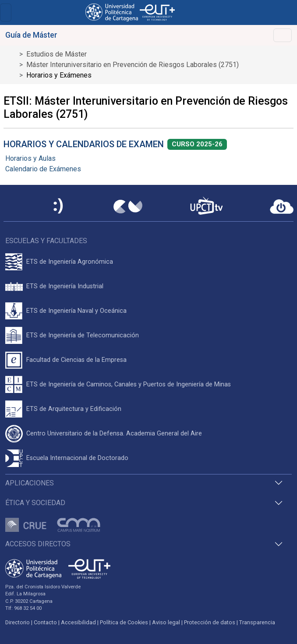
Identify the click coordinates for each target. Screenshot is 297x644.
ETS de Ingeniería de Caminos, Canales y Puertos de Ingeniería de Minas (129, 384)
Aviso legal (166, 622)
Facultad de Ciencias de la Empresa (76, 360)
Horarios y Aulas (30, 158)
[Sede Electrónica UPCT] (59, 207)
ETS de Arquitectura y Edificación (74, 409)
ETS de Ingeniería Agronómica (70, 262)
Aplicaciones (30, 483)
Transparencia (257, 622)
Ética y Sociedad (35, 503)
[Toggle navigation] (6, 12)
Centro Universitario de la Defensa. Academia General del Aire (114, 433)
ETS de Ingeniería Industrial (65, 286)
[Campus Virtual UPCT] (128, 207)
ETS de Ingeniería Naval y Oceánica (76, 311)
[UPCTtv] (206, 207)
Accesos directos (38, 544)
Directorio (18, 622)
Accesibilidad (78, 622)
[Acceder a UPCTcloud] (282, 207)
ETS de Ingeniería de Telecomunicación (83, 335)
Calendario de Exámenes (43, 169)
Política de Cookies (124, 622)
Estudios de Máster (57, 54)
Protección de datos (210, 622)
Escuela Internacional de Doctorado (77, 458)
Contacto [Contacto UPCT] (45, 622)
